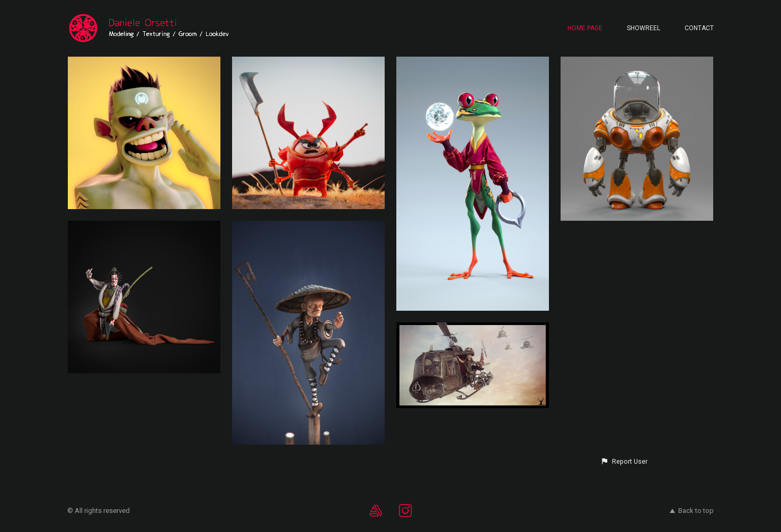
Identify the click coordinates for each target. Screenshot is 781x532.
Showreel (644, 28)
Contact (699, 28)
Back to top (692, 511)
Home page (585, 28)
